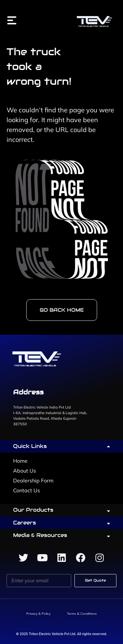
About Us (25, 471)
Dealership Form (33, 480)
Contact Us (27, 490)
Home (20, 461)
